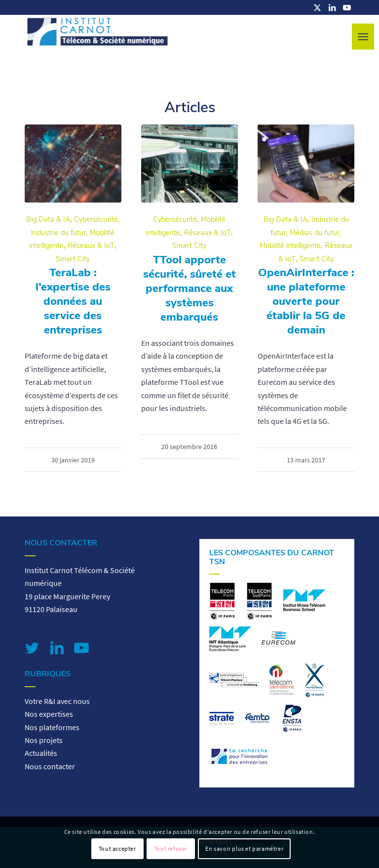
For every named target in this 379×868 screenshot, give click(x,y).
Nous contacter (50, 766)
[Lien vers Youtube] (347, 7)
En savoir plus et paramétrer (244, 848)
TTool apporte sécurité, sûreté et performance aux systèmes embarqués (189, 288)
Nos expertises (49, 714)
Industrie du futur (58, 233)
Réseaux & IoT (91, 246)
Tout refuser (171, 848)
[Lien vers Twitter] (32, 648)
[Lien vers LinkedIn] (332, 7)
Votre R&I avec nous (57, 701)
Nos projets (44, 740)
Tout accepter (117, 848)
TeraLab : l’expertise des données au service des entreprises (73, 301)
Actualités (41, 753)
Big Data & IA (48, 219)
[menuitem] (363, 37)
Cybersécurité (96, 219)
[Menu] (363, 37)
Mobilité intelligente (290, 246)
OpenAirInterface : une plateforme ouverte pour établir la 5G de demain (306, 301)
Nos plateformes (52, 727)
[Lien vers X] (317, 7)
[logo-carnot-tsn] (97, 37)
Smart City (73, 259)
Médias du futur (315, 233)
